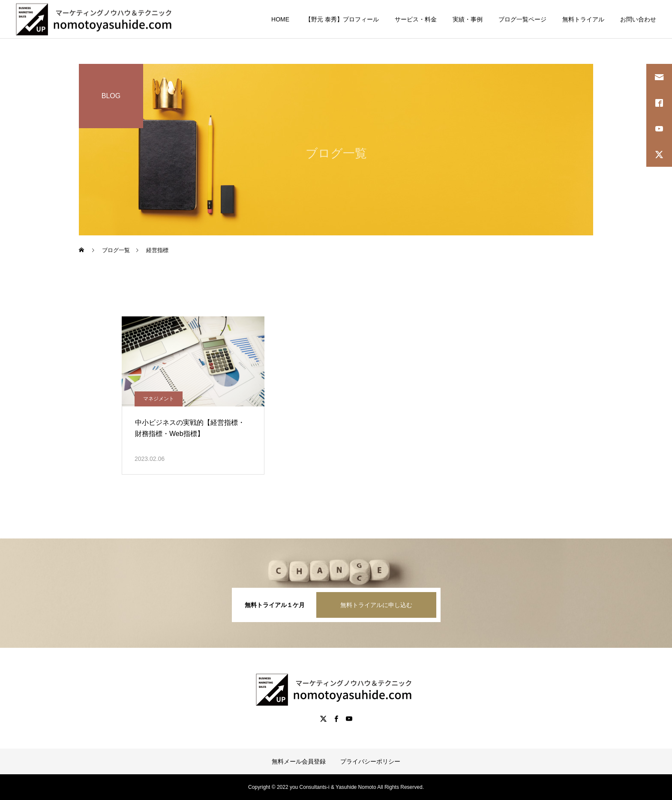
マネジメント (159, 399)
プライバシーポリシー (370, 761)
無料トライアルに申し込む (376, 605)
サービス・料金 (416, 19)
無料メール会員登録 (299, 761)
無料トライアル (583, 19)
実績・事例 (468, 19)
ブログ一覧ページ (522, 19)
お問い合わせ (638, 19)
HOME (280, 19)
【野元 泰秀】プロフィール (342, 19)
